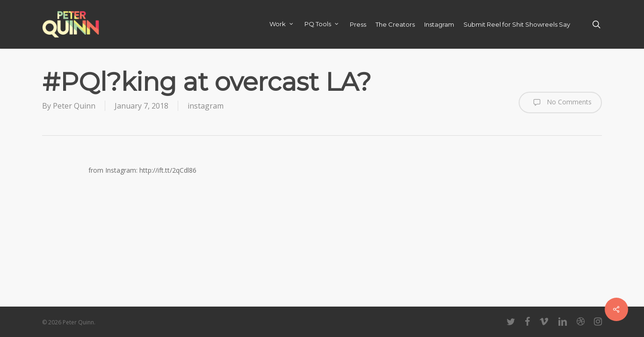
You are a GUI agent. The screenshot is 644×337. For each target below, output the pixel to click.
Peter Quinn (74, 106)
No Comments (560, 103)
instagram (206, 106)
